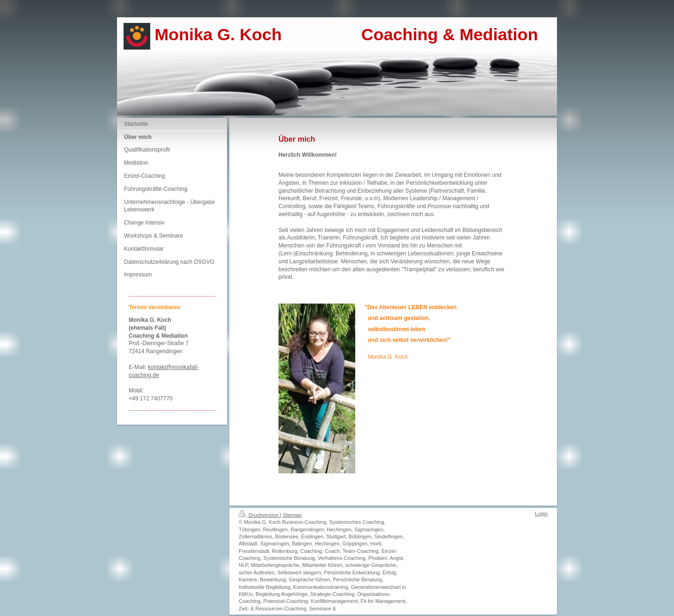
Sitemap (292, 515)
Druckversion (259, 515)
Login (541, 514)
